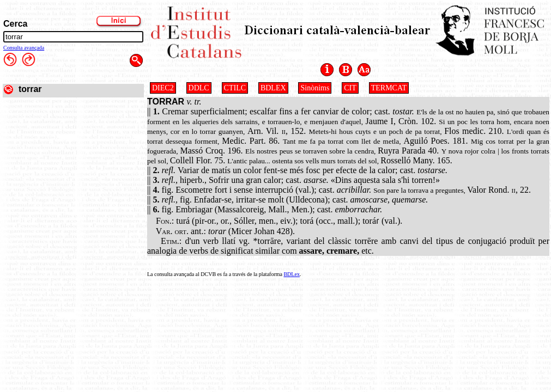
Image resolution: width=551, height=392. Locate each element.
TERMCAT (389, 88)
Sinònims (315, 88)
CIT (350, 88)
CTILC (235, 88)
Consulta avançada (24, 48)
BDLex (291, 274)
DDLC (199, 88)
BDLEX (273, 88)
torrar (30, 89)
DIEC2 (163, 88)
